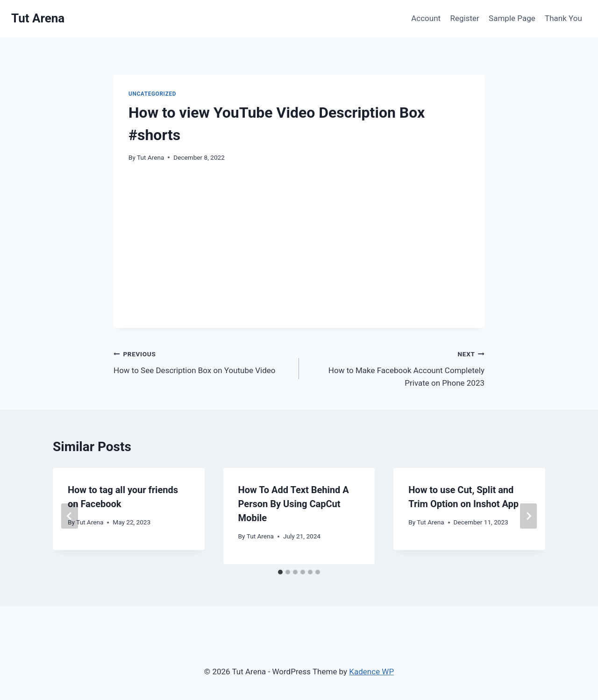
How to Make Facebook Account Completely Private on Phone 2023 (396, 368)
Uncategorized (152, 94)
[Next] (528, 516)
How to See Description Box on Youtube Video (202, 361)
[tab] (280, 572)
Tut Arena (150, 157)
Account (426, 18)
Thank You (563, 18)
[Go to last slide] (70, 516)
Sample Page (512, 18)
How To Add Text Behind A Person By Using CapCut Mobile (294, 504)
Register (464, 18)
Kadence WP (371, 672)
